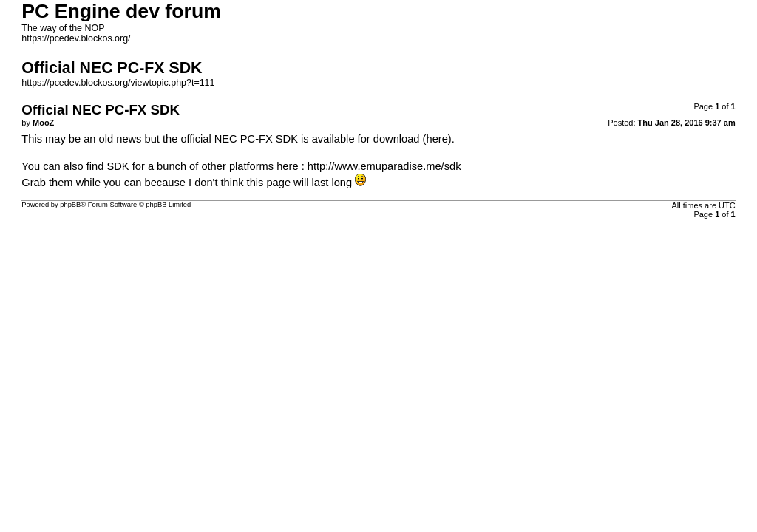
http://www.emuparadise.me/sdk (384, 166)
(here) (437, 139)
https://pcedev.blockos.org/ (76, 38)
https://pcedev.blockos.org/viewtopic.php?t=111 (118, 83)
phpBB (70, 205)
